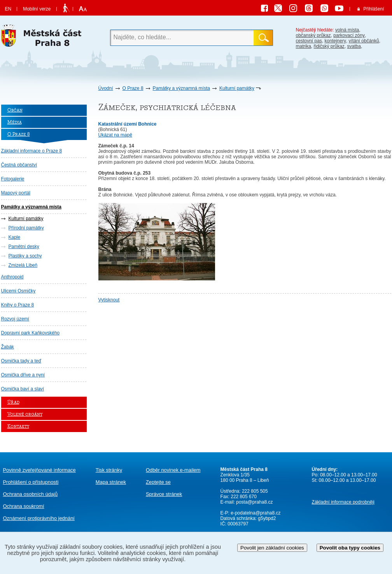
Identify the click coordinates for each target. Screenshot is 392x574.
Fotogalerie (13, 179)
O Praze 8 (133, 88)
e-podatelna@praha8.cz (255, 513)
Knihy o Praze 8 (18, 305)
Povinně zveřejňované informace (39, 470)
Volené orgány (25, 414)
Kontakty (18, 426)
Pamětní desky (24, 247)
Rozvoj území (15, 319)
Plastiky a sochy (25, 256)
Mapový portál (16, 193)
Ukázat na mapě (115, 135)
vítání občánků (364, 41)
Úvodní (106, 88)
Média (15, 122)
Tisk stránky (109, 470)
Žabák (8, 347)
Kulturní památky (237, 88)
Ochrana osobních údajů (31, 494)
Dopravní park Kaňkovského (31, 333)
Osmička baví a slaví (23, 389)
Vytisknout (109, 300)
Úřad (13, 402)
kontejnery (335, 41)
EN (8, 9)
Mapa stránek (111, 482)
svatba (354, 46)
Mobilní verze (37, 9)
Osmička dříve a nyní (23, 375)
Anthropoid (12, 277)
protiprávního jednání (39, 518)
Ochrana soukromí (24, 506)
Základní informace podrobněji (343, 502)
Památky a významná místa (181, 88)
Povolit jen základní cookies (272, 548)
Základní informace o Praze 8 (32, 151)
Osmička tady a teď (21, 361)
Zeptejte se (158, 482)
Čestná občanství (19, 165)
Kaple (15, 237)
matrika (304, 46)
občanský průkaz (313, 35)
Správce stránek (164, 494)
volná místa (347, 30)
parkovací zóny (349, 35)
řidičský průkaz (329, 46)
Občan (15, 110)
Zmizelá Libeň (23, 265)
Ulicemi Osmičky (18, 291)
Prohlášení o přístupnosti (31, 482)
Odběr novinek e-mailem (173, 470)
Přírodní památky (26, 228)
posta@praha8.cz (254, 502)
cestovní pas (309, 41)
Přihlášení (374, 9)
